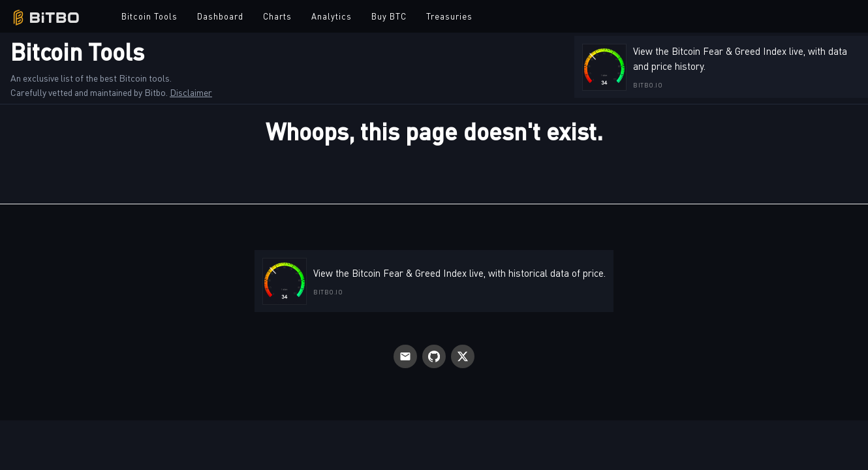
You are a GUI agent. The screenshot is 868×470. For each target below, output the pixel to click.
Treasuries (449, 16)
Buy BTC (389, 16)
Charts (277, 16)
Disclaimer (191, 92)
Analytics (332, 16)
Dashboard (220, 16)
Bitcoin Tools (149, 16)
